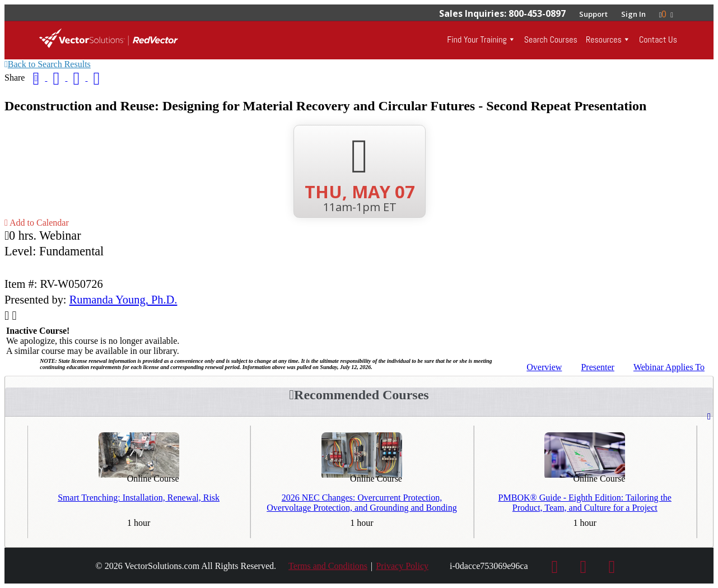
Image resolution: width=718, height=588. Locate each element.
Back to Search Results (48, 64)
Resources (604, 39)
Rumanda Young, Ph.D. (123, 300)
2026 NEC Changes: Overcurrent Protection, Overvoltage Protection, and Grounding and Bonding (362, 503)
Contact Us (658, 39)
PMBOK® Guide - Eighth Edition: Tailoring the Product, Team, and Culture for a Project (585, 503)
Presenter (598, 367)
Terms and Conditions (328, 566)
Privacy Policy (402, 566)
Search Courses (551, 39)
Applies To (669, 367)
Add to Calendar (37, 223)
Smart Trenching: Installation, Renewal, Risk (139, 498)
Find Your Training (477, 39)
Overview (544, 367)
